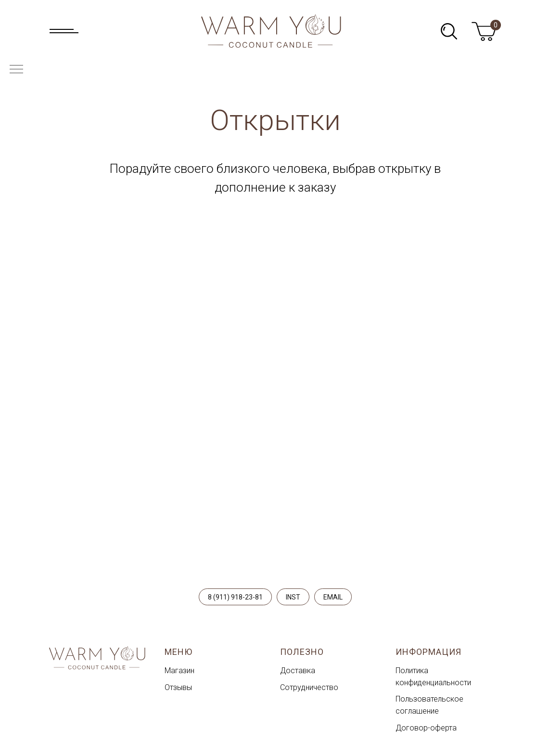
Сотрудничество (309, 687)
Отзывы (178, 687)
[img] (449, 31)
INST (293, 597)
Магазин (179, 671)
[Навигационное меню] (16, 70)
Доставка (298, 671)
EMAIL (333, 597)
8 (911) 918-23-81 (235, 597)
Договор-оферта (426, 728)
